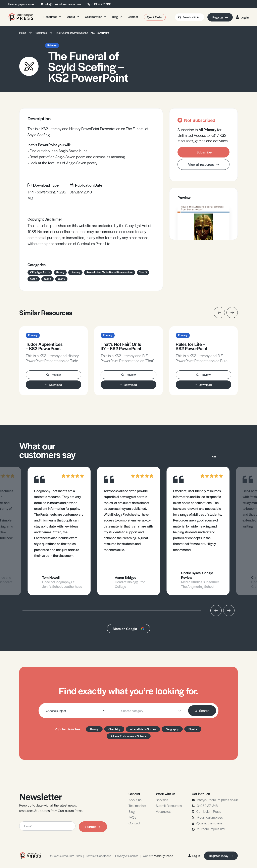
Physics (193, 729)
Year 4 (34, 279)
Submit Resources (169, 806)
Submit (93, 827)
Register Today (221, 856)
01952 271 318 (101, 4)
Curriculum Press (209, 811)
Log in (242, 17)
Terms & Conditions (98, 856)
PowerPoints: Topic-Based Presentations (110, 272)
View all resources (203, 164)
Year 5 (47, 279)
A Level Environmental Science (129, 736)
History (60, 272)
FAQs (132, 817)
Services (162, 800)
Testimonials (137, 806)
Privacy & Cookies (127, 856)
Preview (54, 375)
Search (202, 711)
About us (135, 800)
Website (158, 856)
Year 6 (61, 279)
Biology (94, 729)
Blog (132, 811)
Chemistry (114, 729)
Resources (41, 33)
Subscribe (204, 152)
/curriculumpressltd (211, 829)
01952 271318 (207, 806)
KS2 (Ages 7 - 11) (40, 272)
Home (23, 33)
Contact (134, 823)
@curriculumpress (210, 817)
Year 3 (143, 272)
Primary (52, 45)
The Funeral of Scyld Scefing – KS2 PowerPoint (82, 33)
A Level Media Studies (143, 729)
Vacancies (163, 811)
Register (220, 17)
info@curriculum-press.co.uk (63, 4)
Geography (172, 729)
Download (54, 385)
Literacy (75, 272)
